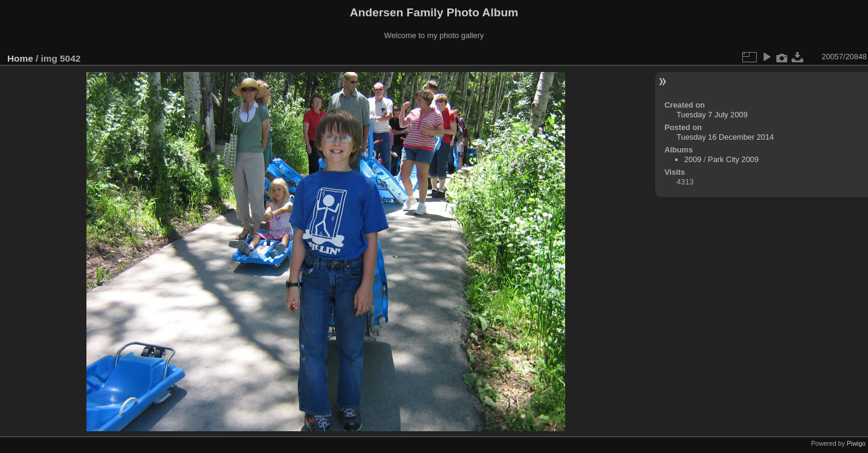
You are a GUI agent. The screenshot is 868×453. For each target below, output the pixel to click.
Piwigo (856, 443)
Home (20, 58)
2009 (693, 159)
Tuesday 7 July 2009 (712, 115)
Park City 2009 (733, 159)
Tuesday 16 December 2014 (725, 137)
